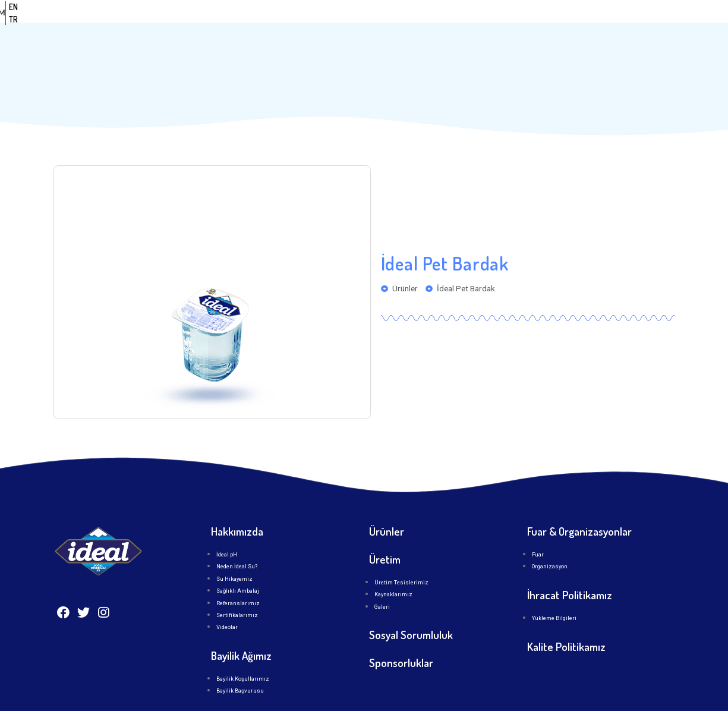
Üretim (495, 28)
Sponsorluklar (401, 632)
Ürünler (442, 28)
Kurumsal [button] (377, 28)
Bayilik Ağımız (241, 625)
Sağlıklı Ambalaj (238, 560)
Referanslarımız (238, 572)
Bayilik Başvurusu (240, 660)
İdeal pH (227, 524)
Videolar (227, 597)
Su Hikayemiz (234, 548)
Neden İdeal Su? (237, 536)
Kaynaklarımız (393, 564)
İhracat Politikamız (570, 564)
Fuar (538, 524)
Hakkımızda (237, 501)
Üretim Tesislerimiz (401, 551)
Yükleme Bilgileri (554, 588)
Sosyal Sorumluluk (411, 604)
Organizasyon (550, 536)
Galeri (382, 576)
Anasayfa (309, 28)
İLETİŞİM (547, 28)
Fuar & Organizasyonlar (579, 501)
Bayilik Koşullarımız (243, 648)
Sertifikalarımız (237, 584)
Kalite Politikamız (566, 616)
